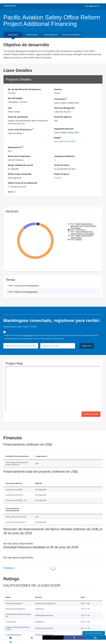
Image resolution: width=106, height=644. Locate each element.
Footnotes (8, 568)
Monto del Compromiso (19, 156)
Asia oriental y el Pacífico (65, 141)
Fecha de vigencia (63, 117)
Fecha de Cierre (62, 165)
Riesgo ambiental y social (20, 165)
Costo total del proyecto (21, 129)
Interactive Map (91, 414)
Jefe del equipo (15, 98)
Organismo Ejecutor (64, 129)
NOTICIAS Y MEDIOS (72, 35)
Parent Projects (62, 174)
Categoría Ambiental (64, 156)
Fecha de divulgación (64, 108)
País (10, 108)
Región (57, 138)
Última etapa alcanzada (20, 174)
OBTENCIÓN (32, 35)
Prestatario (61, 99)
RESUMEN (13, 35)
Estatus (58, 89)
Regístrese (87, 346)
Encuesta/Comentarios (94, 633)
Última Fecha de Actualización (23, 183)
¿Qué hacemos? (10, 6)
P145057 (58, 178)
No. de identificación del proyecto (24, 89)
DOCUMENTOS (51, 35)
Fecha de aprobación (18, 117)
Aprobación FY (15, 147)
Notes (11, 192)
